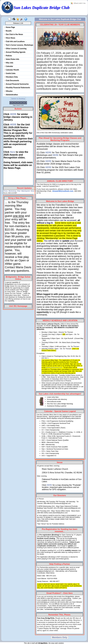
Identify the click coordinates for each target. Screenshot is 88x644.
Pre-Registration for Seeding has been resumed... (60, 530)
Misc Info (9, 63)
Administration (11, 95)
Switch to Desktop (18, 99)
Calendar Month (12, 70)
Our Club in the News (14, 34)
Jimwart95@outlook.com (63, 191)
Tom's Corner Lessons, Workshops (19, 45)
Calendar (9, 66)
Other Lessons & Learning (15, 48)
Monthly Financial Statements (17, 88)
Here (13, 152)
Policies (8, 56)
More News (10, 38)
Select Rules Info (12, 59)
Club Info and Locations (14, 41)
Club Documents (12, 80)
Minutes (8, 91)
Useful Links (10, 73)
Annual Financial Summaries (16, 84)
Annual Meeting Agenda (15, 52)
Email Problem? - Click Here (60, 593)
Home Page (10, 27)
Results (8, 31)
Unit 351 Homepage (18, 306)
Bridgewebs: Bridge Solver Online (18, 278)
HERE (13, 114)
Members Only (11, 77)
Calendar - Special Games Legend (60, 411)
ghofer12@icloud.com (54, 368)
